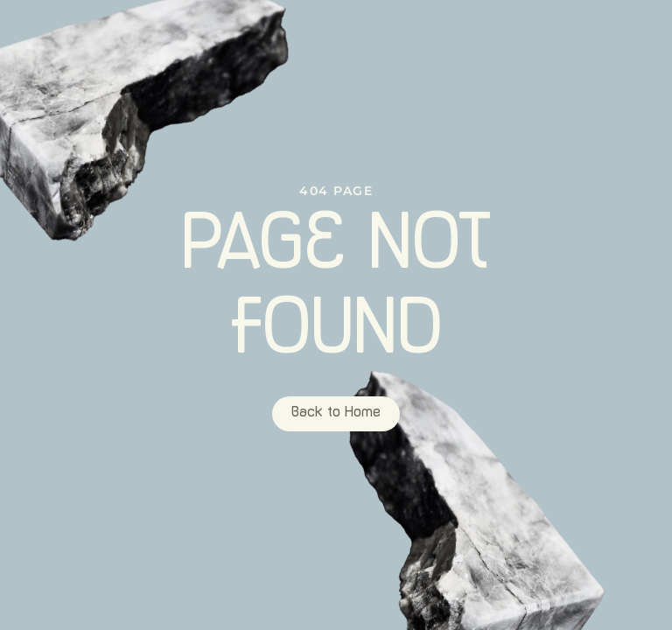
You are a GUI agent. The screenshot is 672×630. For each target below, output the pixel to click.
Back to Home (336, 413)
